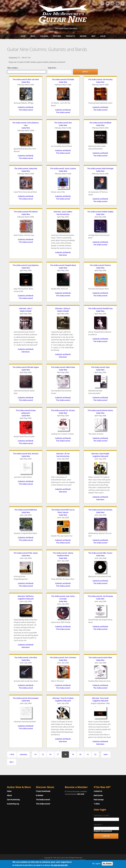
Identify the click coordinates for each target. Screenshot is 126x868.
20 (80, 754)
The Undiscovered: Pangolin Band (63, 265)
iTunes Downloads (43, 791)
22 (95, 754)
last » (12, 762)
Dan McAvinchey (63, 214)
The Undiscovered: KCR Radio (63, 79)
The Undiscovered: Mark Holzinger (100, 168)
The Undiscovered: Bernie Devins (100, 410)
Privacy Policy (93, 862)
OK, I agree (96, 866)
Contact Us (98, 791)
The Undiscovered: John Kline (26, 658)
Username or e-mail (102, 815)
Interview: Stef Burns (26, 596)
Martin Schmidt (26, 311)
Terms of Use (76, 862)
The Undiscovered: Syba (100, 367)
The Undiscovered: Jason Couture (63, 168)
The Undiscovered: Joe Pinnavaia (100, 596)
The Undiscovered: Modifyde (100, 123)
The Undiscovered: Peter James (26, 553)
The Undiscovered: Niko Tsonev (100, 553)
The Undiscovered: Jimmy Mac (26, 168)
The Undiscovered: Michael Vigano (26, 367)
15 (43, 754)
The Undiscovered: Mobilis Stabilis (100, 212)
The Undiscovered (26, 110)
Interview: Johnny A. (63, 308)
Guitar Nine (26, 82)
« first (12, 754)
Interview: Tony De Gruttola (63, 698)
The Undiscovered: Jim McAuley (100, 79)
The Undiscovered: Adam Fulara (63, 367)
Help (93, 36)
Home (23, 36)
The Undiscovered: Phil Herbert (26, 212)
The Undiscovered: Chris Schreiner (63, 658)
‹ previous (23, 754)
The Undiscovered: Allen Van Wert (26, 79)
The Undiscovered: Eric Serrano (63, 410)
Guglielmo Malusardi (100, 456)
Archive (83, 36)
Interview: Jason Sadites (63, 212)
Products (70, 36)
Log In (103, 36)
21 (88, 754)
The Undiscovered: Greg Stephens (26, 265)
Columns (44, 36)
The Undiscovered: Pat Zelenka (100, 510)
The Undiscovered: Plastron (100, 265)
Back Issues (98, 795)
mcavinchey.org (13, 804)
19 (73, 754)
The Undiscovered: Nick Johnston (26, 454)
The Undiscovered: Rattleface (26, 510)
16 (50, 754)
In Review (40, 795)
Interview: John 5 (26, 308)
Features (57, 36)
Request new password (103, 831)
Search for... (52, 68)
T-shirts (97, 804)
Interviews (63, 255)
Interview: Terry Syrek (100, 698)
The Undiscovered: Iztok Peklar (100, 658)
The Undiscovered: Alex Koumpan (26, 698)
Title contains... (13, 68)
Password (98, 825)
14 (35, 754)
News (33, 36)
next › (106, 754)
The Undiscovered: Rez (63, 123)
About (9, 795)
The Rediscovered (43, 800)
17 (58, 754)
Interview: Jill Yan (63, 454)
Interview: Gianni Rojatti (100, 454)
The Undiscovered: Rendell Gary (100, 308)
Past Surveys (99, 800)
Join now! (81, 794)
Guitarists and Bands (26, 107)
